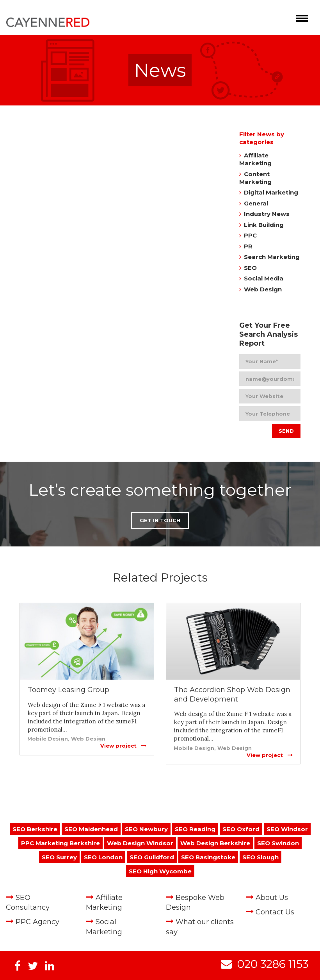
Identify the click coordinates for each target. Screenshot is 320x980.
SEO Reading (195, 829)
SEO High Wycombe (160, 871)
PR (248, 246)
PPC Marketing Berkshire (60, 843)
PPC (250, 235)
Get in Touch (160, 520)
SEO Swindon (278, 843)
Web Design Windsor (140, 843)
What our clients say (200, 927)
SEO (250, 268)
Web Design (263, 289)
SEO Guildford (152, 857)
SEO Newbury (146, 829)
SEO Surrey (59, 857)
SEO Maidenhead (91, 829)
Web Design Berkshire (215, 843)
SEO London (103, 857)
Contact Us (275, 912)
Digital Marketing (271, 192)
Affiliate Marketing (255, 159)
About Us (272, 898)
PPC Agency (37, 922)
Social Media (264, 278)
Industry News (267, 214)
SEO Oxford (241, 829)
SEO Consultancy (28, 902)
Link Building (264, 225)
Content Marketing (255, 178)
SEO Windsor (287, 829)
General (256, 203)
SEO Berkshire (35, 829)
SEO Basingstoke (208, 857)
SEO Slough (260, 857)
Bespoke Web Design (195, 902)
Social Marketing (104, 927)
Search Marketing (272, 257)
